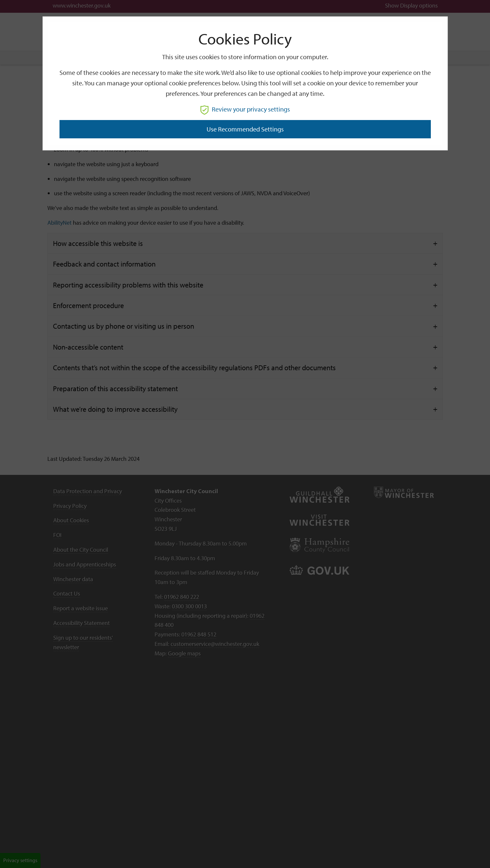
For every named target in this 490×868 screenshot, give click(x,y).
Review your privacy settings (245, 109)
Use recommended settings (245, 129)
